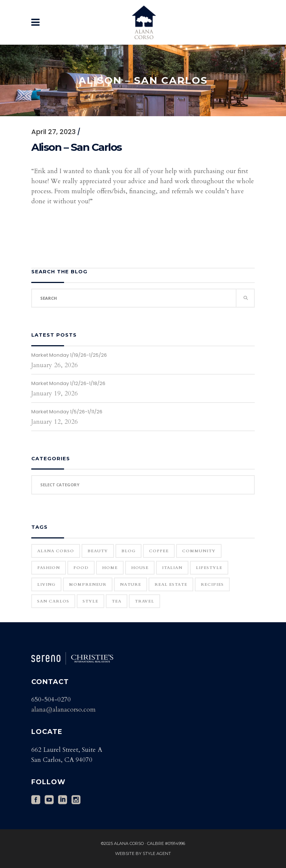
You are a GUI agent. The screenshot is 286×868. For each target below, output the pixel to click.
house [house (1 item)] (140, 568)
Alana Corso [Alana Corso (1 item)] (56, 551)
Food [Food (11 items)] (81, 568)
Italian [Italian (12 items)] (172, 568)
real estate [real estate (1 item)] (171, 584)
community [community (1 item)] (199, 551)
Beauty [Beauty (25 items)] (98, 551)
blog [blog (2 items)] (128, 551)
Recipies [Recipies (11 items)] (212, 584)
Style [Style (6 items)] (90, 601)
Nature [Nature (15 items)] (131, 584)
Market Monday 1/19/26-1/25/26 (69, 355)
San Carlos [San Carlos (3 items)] (53, 601)
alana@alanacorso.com (63, 710)
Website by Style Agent (143, 853)
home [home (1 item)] (110, 568)
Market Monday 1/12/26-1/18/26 (68, 383)
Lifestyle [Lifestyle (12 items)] (209, 568)
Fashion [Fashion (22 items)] (49, 568)
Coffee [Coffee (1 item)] (159, 551)
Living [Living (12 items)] (46, 584)
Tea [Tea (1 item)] (117, 601)
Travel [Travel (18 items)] (144, 601)
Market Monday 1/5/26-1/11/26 (67, 412)
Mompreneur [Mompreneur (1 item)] (88, 584)
